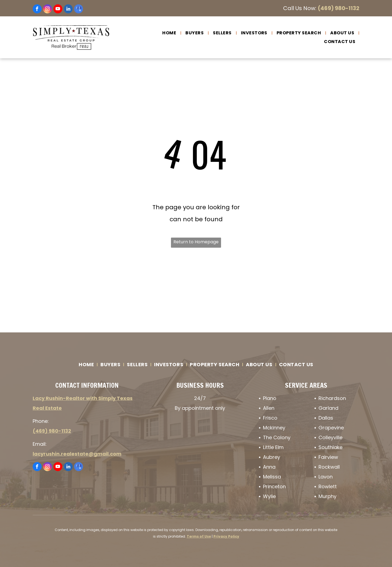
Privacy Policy (226, 536)
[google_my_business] (79, 10)
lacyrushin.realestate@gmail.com (77, 454)
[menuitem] (170, 33)
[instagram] (48, 10)
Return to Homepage (196, 242)
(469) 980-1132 (339, 8)
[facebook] (37, 10)
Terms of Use (199, 536)
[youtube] (58, 10)
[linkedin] (68, 10)
